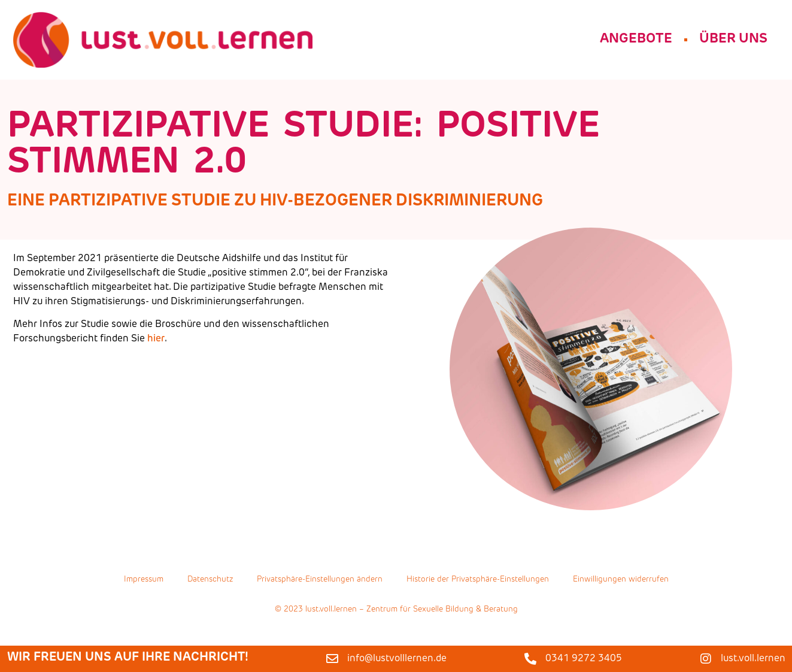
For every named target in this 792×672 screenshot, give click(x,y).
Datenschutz (210, 582)
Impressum (144, 582)
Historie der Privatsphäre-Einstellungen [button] (478, 582)
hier (156, 339)
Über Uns (733, 39)
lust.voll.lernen (753, 659)
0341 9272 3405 (584, 659)
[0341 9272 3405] (530, 659)
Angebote (636, 39)
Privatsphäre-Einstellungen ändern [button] (320, 582)
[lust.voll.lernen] (706, 659)
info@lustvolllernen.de (397, 659)
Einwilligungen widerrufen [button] (621, 582)
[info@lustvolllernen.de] (332, 659)
